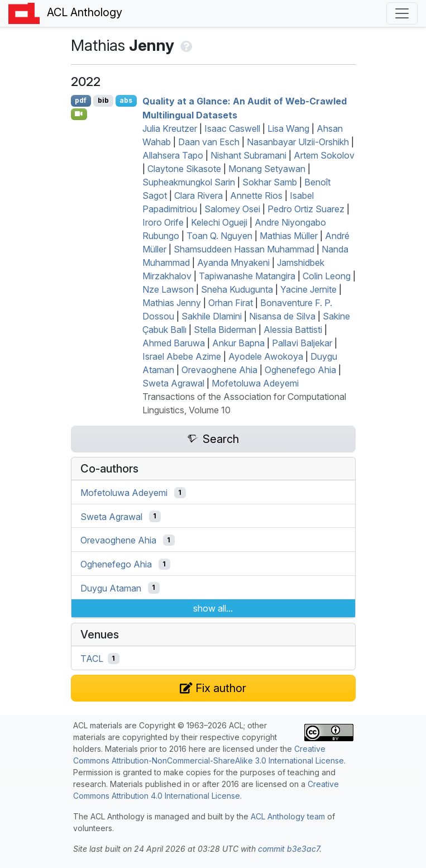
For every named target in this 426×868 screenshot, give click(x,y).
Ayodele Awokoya (266, 356)
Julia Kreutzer (170, 128)
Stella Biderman (225, 330)
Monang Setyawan (267, 169)
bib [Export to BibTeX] (103, 100)
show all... (213, 608)
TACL (92, 659)
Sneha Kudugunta (237, 289)
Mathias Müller (289, 236)
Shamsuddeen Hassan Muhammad (244, 249)
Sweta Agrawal (173, 383)
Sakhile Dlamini (212, 316)
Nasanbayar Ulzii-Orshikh (298, 142)
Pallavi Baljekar (302, 343)
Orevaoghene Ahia (219, 370)
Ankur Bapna (238, 343)
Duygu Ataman (111, 588)
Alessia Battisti (293, 330)
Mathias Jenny (172, 303)
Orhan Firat (231, 303)
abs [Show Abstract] (126, 100)
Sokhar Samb (270, 182)
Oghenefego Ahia (300, 370)
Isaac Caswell (232, 128)
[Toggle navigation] (402, 13)
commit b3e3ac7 (289, 849)
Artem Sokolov (324, 155)
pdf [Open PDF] (81, 100)
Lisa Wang (288, 128)
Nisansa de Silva (282, 316)
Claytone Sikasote (184, 169)
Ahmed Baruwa (174, 343)
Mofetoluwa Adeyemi (255, 383)
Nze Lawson (168, 289)
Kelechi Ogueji (219, 222)
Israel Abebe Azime (182, 356)
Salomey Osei (232, 209)
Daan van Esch (209, 142)
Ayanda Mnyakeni (233, 263)
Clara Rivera (198, 195)
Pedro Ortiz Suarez (306, 209)
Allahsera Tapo (173, 155)
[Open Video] (79, 114)
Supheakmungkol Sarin (189, 182)
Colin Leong (327, 276)
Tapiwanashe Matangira (247, 276)
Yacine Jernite (308, 289)
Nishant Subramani (248, 155)
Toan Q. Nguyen (219, 236)
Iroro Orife (163, 222)
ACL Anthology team (288, 816)
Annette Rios (256, 195)
